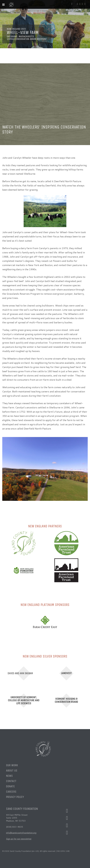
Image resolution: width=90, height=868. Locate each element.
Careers (11, 792)
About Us (12, 771)
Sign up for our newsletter (19, 839)
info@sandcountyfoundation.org (21, 833)
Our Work (12, 765)
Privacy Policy (15, 797)
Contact (11, 781)
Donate (10, 786)
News (9, 776)
